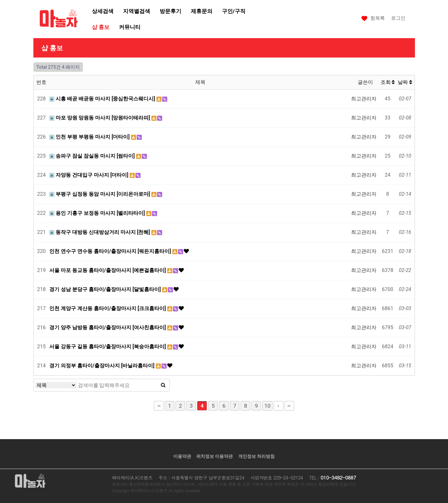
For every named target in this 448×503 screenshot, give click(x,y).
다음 (279, 406)
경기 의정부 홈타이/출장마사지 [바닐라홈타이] (103, 366)
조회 (388, 82)
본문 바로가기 (0, 0)
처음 (159, 406)
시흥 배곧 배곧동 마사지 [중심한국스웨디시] (103, 99)
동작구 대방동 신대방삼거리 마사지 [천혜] (100, 232)
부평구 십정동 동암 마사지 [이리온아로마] (100, 194)
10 (267, 406)
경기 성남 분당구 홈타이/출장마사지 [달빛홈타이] (106, 289)
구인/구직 (234, 11)
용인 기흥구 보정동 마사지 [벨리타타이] (98, 213)
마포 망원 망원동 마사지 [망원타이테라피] (100, 118)
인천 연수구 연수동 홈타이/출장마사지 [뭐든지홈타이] (111, 251)
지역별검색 (137, 11)
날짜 (405, 82)
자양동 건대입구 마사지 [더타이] (90, 175)
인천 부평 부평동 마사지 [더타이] (90, 137)
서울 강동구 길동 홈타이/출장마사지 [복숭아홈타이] (108, 347)
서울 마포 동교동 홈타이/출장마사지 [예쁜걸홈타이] (108, 270)
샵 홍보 (101, 27)
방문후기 (170, 11)
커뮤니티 (130, 27)
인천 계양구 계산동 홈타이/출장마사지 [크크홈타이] (108, 308)
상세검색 (103, 11)
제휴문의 (202, 11)
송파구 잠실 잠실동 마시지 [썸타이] (93, 156)
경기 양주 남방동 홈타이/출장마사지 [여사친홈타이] (108, 327)
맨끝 (289, 406)
